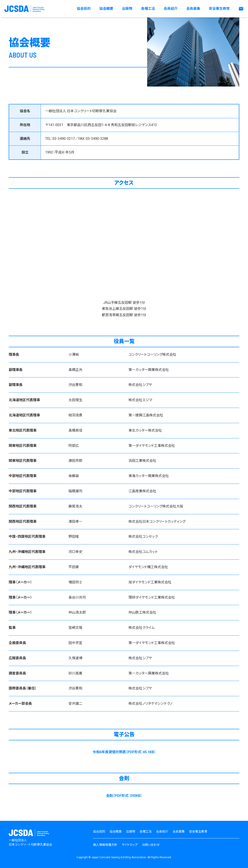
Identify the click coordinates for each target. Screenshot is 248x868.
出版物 (127, 9)
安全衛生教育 (219, 9)
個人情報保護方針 (105, 845)
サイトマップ (130, 845)
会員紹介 (171, 9)
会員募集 (193, 9)
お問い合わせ (151, 845)
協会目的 (84, 9)
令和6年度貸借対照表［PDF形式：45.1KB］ (124, 752)
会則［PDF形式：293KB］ (124, 796)
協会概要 (106, 9)
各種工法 (148, 9)
